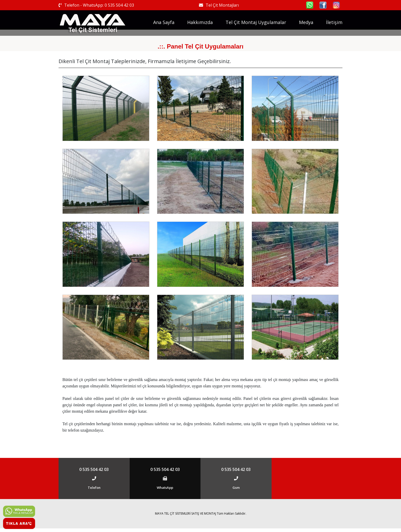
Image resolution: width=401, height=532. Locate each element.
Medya (306, 22)
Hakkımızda (200, 22)
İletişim (334, 22)
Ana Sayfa (164, 22)
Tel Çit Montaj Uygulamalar (256, 22)
